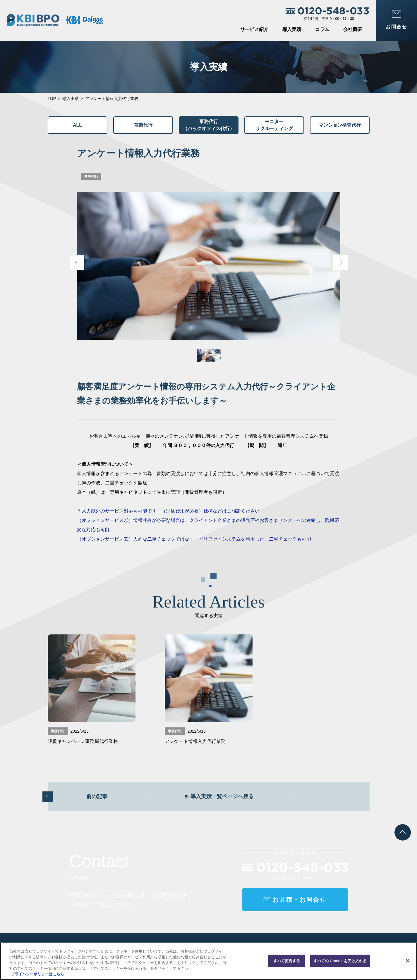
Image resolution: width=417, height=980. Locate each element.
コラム (322, 29)
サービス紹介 (254, 29)
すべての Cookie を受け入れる (340, 961)
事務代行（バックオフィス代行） (209, 125)
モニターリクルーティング (274, 125)
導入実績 (292, 29)
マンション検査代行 (340, 125)
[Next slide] (340, 263)
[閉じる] (408, 961)
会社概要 (353, 29)
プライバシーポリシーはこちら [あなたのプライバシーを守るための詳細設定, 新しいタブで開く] (37, 974)
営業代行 (143, 125)
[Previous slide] (77, 263)
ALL (77, 125)
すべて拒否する (287, 961)
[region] (208, 961)
